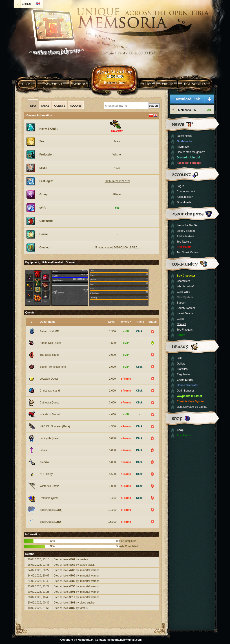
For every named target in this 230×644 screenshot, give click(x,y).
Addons (76, 106)
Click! (140, 331)
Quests (60, 106)
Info (33, 106)
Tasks (45, 106)
